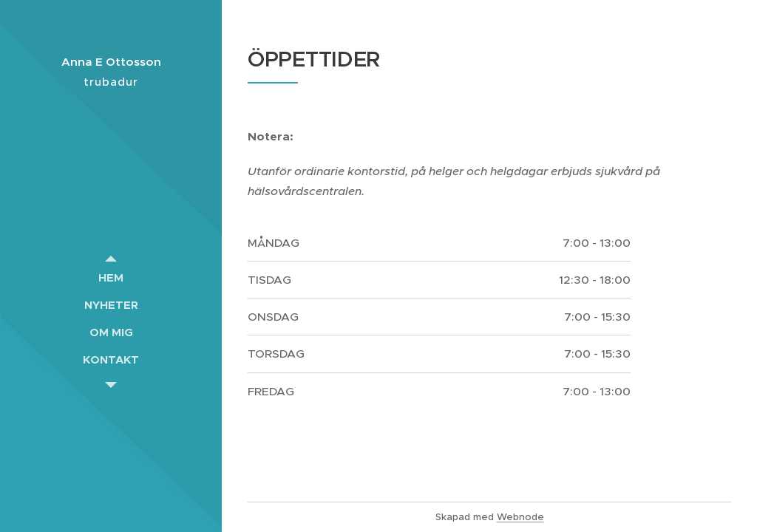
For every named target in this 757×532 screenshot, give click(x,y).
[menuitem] (111, 277)
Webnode (520, 517)
